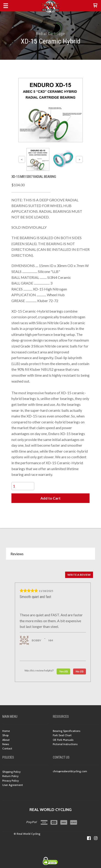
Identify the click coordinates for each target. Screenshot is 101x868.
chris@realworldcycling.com (70, 771)
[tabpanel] (50, 625)
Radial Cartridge (50, 34)
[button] (95, 6)
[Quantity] (23, 486)
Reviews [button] (17, 554)
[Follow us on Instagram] (96, 838)
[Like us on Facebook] (89, 838)
